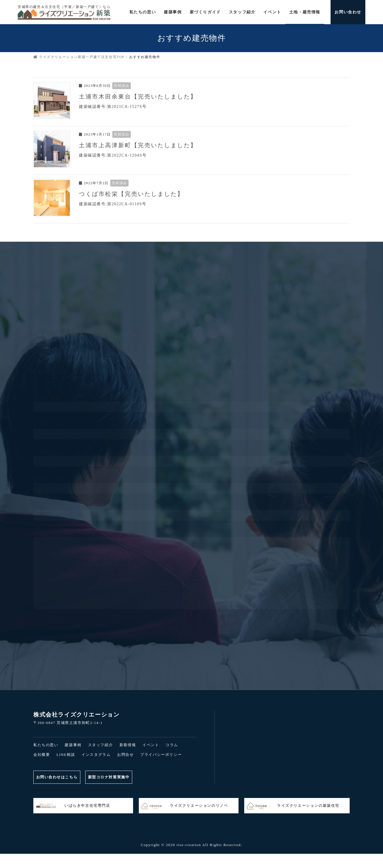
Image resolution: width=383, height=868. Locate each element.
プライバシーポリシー (161, 755)
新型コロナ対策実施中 (111, 777)
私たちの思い (46, 745)
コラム (172, 745)
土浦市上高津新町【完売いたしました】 (138, 145)
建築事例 (73, 745)
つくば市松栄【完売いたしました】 (131, 194)
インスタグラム (96, 755)
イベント (151, 745)
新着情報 (128, 745)
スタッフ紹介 (101, 745)
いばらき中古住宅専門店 (73, 806)
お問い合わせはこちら (57, 777)
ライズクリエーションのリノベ (185, 806)
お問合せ (125, 755)
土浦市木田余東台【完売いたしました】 (138, 97)
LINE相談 (66, 755)
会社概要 (42, 755)
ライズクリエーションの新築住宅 (293, 806)
